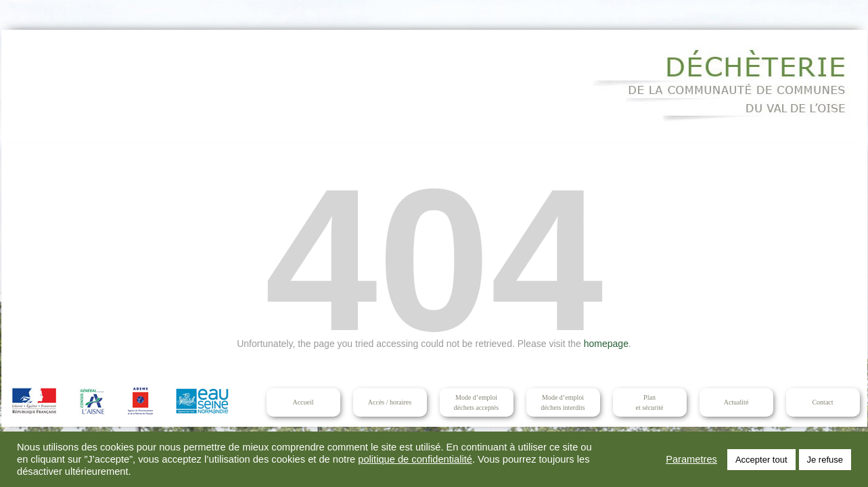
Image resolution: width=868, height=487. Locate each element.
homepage (606, 344)
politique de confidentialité (415, 459)
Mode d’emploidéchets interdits (563, 402)
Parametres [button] (691, 459)
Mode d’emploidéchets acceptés (476, 402)
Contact (822, 402)
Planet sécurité (650, 402)
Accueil (303, 402)
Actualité (736, 402)
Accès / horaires (390, 402)
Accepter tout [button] (761, 460)
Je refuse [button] (825, 460)
